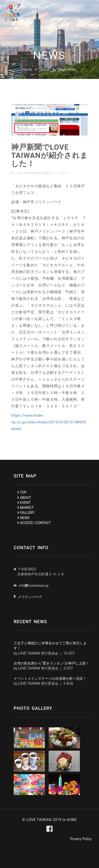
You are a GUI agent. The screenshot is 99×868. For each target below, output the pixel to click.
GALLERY (26, 513)
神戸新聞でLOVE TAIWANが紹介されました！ (49, 155)
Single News (67, 69)
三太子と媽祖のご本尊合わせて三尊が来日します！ (50, 646)
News (45, 69)
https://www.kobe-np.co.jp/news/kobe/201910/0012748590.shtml (49, 422)
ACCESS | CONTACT (34, 523)
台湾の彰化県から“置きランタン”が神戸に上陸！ (51, 663)
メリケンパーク (30, 597)
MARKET (26, 508)
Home (27, 69)
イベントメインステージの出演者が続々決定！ (50, 678)
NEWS (23, 518)
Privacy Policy (81, 839)
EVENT (24, 503)
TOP (22, 492)
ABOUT (24, 498)
